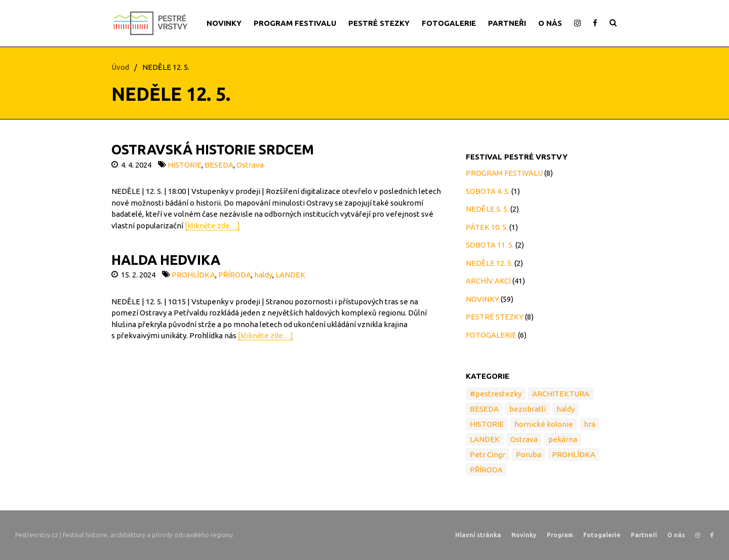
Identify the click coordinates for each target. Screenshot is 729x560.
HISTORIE (185, 165)
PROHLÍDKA (193, 275)
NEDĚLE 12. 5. (489, 263)
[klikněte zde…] (212, 226)
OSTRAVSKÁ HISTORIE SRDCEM (213, 149)
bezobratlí (528, 409)
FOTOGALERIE (449, 23)
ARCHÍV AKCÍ (488, 281)
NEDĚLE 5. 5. (487, 209)
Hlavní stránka (478, 535)
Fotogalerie (602, 535)
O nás (676, 535)
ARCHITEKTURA (561, 394)
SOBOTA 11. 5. (490, 245)
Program (560, 535)
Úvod (120, 67)
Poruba (529, 454)
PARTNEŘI (507, 23)
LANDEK (290, 275)
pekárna (563, 439)
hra (590, 424)
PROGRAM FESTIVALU (295, 23)
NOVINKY (224, 23)
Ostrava (250, 165)
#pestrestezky (496, 394)
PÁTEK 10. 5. (487, 227)
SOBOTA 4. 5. (488, 191)
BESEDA (219, 165)
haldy (263, 275)
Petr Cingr (488, 454)
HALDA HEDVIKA (166, 260)
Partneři (644, 535)
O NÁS (550, 23)
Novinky (524, 535)
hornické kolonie (544, 424)
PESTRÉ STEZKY (379, 23)
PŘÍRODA (235, 275)
